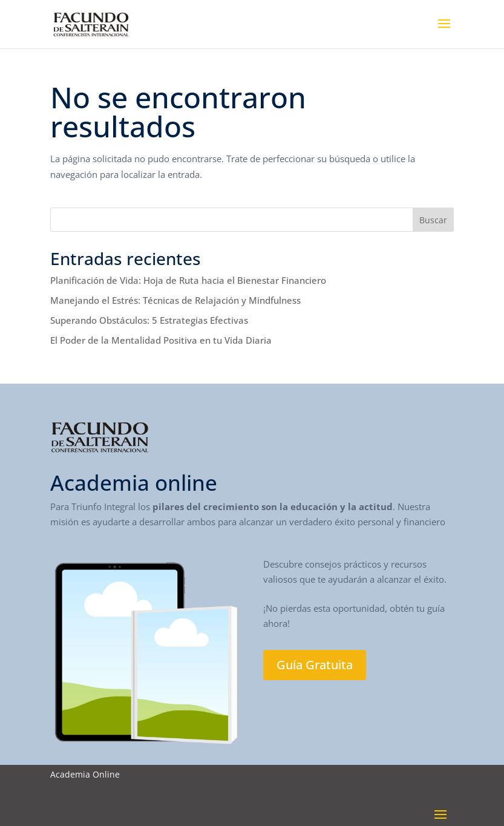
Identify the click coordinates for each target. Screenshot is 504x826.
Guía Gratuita (315, 665)
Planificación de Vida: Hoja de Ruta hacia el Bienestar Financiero (188, 280)
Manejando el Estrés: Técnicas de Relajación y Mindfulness (175, 300)
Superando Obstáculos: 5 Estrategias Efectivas (149, 320)
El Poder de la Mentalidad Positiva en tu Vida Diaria (161, 340)
